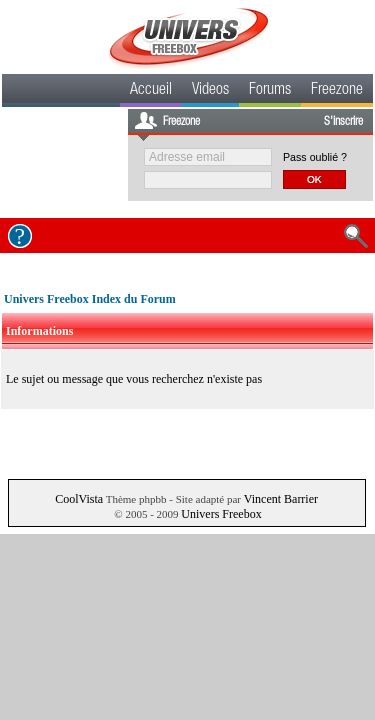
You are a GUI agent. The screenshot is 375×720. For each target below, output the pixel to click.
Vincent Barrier (281, 499)
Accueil (151, 91)
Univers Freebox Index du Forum (90, 299)
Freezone (337, 91)
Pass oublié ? (315, 157)
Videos (210, 91)
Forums (270, 91)
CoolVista (79, 499)
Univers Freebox (221, 514)
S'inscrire (343, 122)
